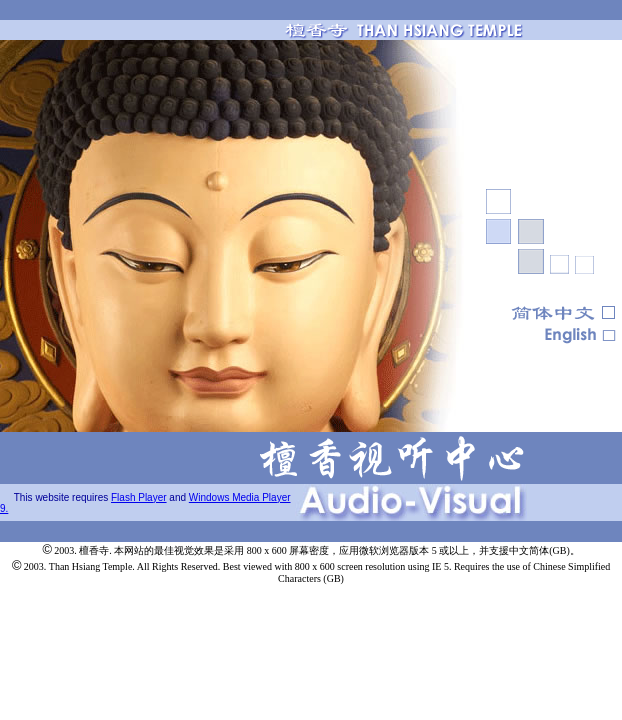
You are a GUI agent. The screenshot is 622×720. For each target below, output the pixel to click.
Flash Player (139, 497)
